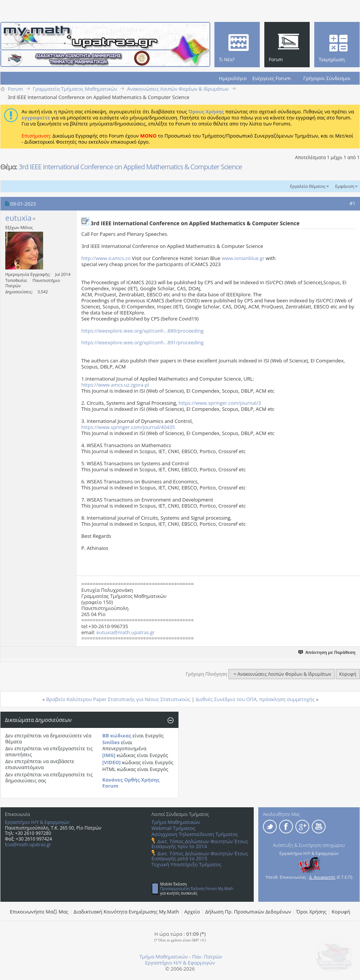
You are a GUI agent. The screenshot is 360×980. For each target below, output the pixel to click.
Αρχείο (192, 912)
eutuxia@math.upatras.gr (126, 632)
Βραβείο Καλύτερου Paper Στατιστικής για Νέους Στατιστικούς (118, 699)
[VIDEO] (112, 762)
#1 (352, 203)
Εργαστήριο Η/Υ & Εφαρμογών (37, 822)
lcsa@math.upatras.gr (28, 845)
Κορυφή (348, 674)
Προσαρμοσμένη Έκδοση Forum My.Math (197, 889)
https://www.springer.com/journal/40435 (128, 427)
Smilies (111, 742)
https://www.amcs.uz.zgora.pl (115, 385)
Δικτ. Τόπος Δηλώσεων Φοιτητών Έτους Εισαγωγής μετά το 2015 (200, 856)
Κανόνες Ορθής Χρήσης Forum (131, 783)
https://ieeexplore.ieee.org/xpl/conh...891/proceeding (142, 342)
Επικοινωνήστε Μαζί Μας (39, 912)
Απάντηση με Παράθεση (327, 652)
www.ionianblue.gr (243, 258)
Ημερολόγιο (233, 78)
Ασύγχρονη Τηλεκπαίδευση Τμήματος (195, 834)
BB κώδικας (117, 735)
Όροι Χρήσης (312, 912)
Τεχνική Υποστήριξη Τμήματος (187, 864)
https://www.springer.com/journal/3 (220, 403)
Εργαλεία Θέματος (308, 186)
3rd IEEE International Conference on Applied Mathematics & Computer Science (130, 167)
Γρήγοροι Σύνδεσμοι (327, 78)
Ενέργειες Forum (271, 78)
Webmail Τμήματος (174, 828)
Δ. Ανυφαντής (323, 877)
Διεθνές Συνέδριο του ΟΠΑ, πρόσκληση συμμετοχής (255, 699)
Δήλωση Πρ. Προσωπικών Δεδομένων (248, 912)
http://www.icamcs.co (106, 258)
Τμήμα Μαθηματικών (176, 822)
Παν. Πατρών (207, 957)
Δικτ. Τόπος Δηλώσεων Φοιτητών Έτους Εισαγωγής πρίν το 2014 (200, 844)
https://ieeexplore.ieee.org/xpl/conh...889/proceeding (142, 331)
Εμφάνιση (345, 186)
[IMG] (109, 755)
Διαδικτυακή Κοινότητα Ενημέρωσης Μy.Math (126, 912)
